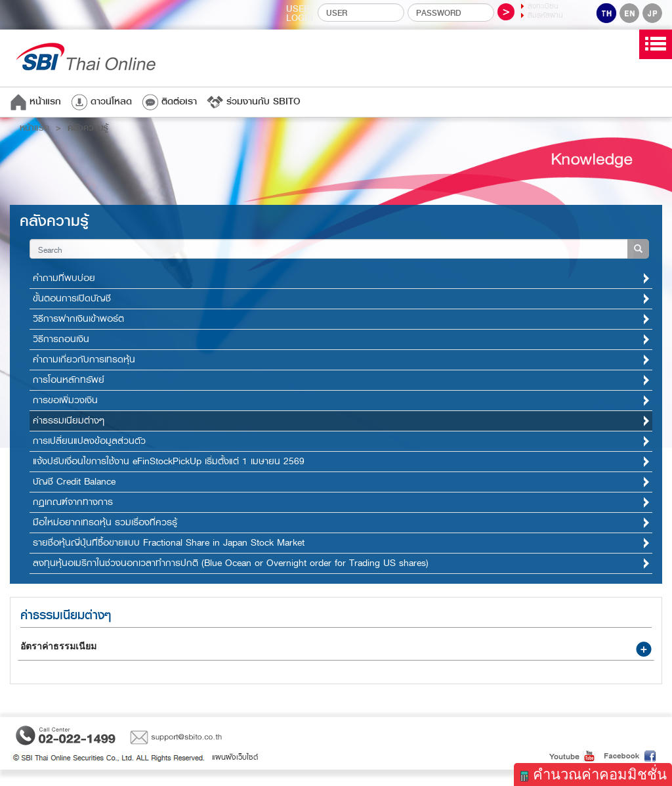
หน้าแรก (35, 101)
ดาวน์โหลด (101, 101)
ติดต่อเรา (169, 101)
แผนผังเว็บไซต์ (235, 757)
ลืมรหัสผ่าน (545, 15)
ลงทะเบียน (543, 6)
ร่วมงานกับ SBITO (254, 101)
